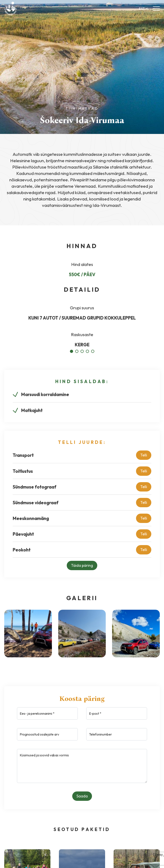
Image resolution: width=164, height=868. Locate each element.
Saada (82, 796)
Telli (144, 455)
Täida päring (82, 565)
